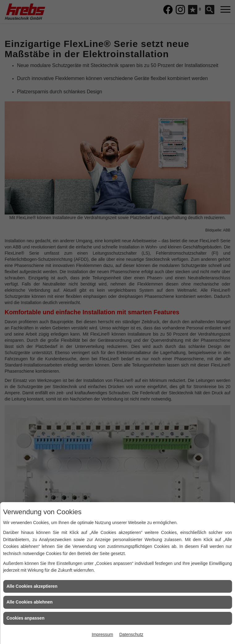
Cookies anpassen (25, 618)
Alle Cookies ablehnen (29, 602)
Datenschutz (131, 634)
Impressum (102, 634)
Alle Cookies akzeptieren (32, 586)
